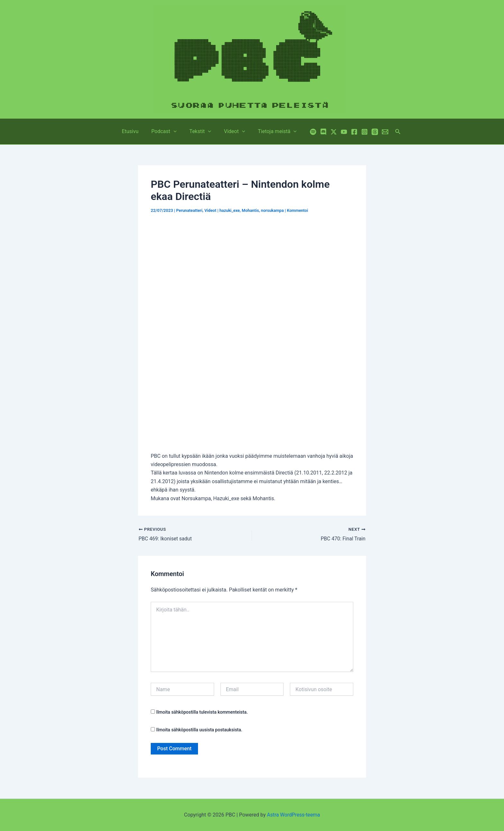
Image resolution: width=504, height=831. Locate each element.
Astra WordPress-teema (294, 815)
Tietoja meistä (272, 131)
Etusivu (135, 131)
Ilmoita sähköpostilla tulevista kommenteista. (202, 712)
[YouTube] (337, 132)
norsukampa (274, 210)
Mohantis (252, 210)
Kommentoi (300, 210)
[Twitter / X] (327, 132)
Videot (232, 131)
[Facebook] (348, 132)
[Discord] (317, 132)
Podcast (166, 131)
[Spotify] (307, 132)
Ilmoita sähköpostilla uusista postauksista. (199, 730)
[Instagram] (358, 132)
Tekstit (200, 131)
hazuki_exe (231, 210)
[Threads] (368, 132)
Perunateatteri (190, 210)
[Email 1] (379, 132)
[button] (176, 131)
